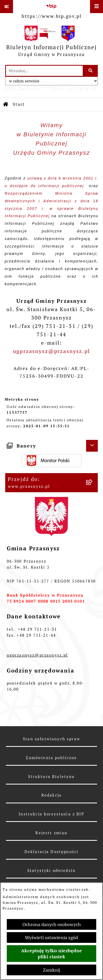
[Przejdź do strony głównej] (51, 43)
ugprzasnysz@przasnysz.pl (51, 351)
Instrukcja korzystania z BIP (51, 814)
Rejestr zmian (51, 833)
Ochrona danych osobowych (52, 924)
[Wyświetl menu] (96, 7)
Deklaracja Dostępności (52, 852)
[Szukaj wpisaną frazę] (91, 71)
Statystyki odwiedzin (51, 870)
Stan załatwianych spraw (51, 739)
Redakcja (51, 795)
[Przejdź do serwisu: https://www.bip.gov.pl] (51, 10)
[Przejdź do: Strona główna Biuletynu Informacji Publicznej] (6, 104)
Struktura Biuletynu (51, 777)
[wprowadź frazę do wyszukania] (44, 71)
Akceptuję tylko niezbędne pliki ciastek (51, 954)
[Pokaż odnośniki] (7, 7)
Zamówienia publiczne (51, 758)
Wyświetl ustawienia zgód (51, 937)
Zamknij (51, 970)
